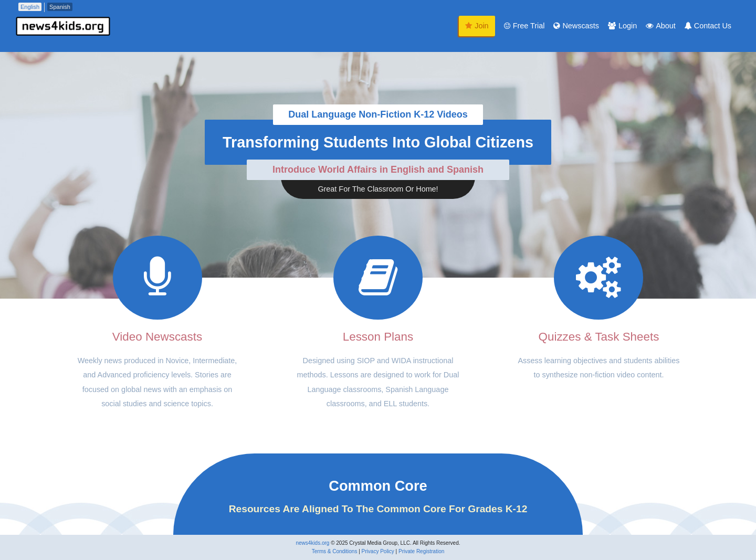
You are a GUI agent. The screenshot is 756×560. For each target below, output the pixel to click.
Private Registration (421, 551)
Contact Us (708, 26)
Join (477, 26)
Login (622, 26)
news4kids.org (312, 543)
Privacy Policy (378, 551)
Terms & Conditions (335, 551)
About (661, 26)
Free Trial (524, 26)
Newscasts (576, 26)
